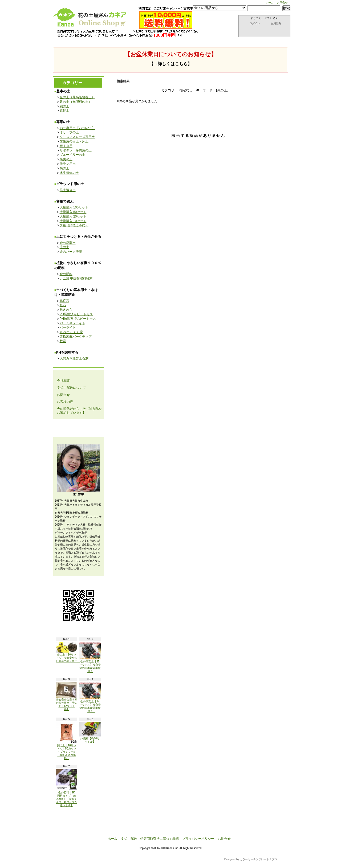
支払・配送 (129, 839)
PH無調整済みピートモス (78, 319)
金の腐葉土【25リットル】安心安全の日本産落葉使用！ (90, 657)
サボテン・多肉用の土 (76, 150)
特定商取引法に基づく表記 (160, 839)
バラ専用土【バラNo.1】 (77, 128)
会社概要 (63, 381)
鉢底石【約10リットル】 (90, 733)
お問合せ (282, 3)
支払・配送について (108, 34)
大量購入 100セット (74, 207)
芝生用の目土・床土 (74, 141)
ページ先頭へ (265, 828)
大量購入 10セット (73, 221)
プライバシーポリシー (198, 839)
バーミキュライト (72, 323)
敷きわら (66, 310)
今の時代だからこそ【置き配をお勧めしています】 (79, 411)
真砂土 (64, 110)
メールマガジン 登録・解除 (78, 428)
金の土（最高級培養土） (77, 97)
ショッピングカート (265, 31)
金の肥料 (66, 274)
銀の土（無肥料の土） (76, 102)
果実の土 (66, 159)
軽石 (63, 305)
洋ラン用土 (68, 164)
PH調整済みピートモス (76, 314)
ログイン (255, 23)
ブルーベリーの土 (72, 155)
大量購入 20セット (73, 216)
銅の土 (64, 106)
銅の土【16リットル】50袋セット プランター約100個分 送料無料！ (67, 741)
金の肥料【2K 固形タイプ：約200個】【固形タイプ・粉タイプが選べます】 (67, 788)
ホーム (270, 3)
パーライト (68, 327)
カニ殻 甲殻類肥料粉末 (76, 279)
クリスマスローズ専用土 (77, 137)
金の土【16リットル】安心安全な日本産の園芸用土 (68, 652)
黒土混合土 (68, 190)
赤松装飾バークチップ (76, 337)
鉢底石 (64, 301)
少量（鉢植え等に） (74, 225)
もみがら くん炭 (71, 332)
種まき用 (66, 146)
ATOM (91, 817)
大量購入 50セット (73, 212)
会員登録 (276, 23)
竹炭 (63, 341)
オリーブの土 (69, 132)
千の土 (64, 247)
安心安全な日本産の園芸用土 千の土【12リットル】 (67, 697)
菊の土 (64, 168)
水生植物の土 (69, 173)
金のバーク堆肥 (71, 252)
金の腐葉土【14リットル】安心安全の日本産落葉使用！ (90, 697)
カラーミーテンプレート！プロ (258, 859)
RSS (75, 817)
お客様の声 (65, 402)
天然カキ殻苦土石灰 (74, 358)
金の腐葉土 (68, 243)
